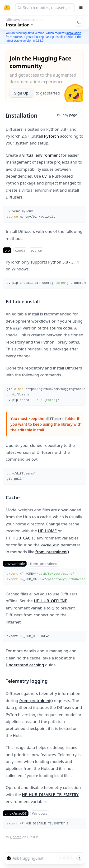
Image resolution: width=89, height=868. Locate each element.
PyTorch (51, 136)
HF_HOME (47, 531)
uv (44, 176)
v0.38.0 (39, 41)
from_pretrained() (52, 552)
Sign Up (21, 93)
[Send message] (79, 858)
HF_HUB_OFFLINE (50, 601)
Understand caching (25, 665)
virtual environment (41, 155)
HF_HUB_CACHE (21, 538)
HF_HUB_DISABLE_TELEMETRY (50, 795)
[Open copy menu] (81, 115)
